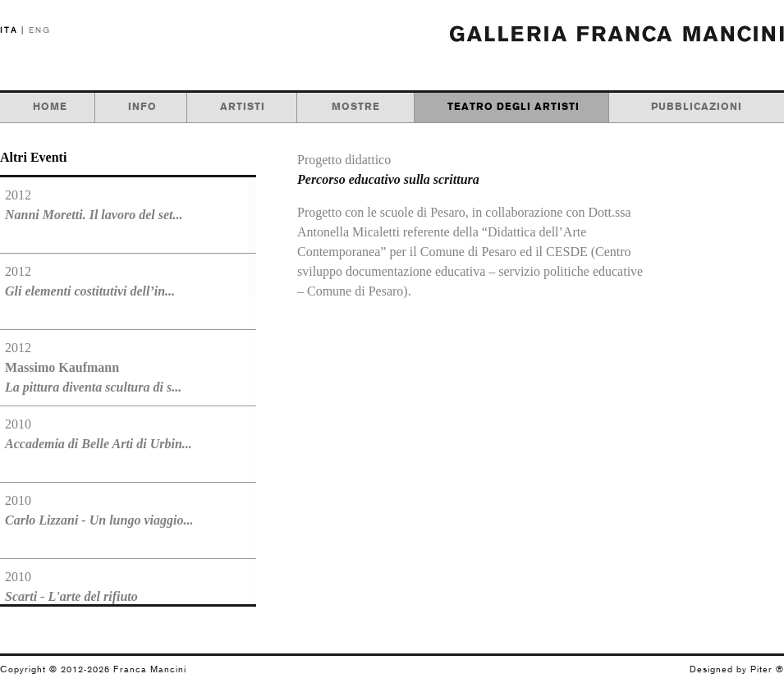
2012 (94, 205)
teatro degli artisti (513, 107)
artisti (243, 107)
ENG (40, 30)
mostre (356, 107)
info (142, 107)
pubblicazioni (697, 107)
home (50, 107)
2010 (99, 434)
